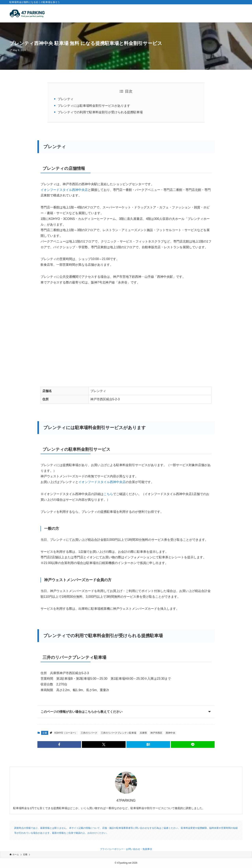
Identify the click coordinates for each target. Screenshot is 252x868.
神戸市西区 (156, 733)
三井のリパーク (89, 733)
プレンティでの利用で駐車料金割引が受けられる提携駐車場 (100, 112)
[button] (59, 744)
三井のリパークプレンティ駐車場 (119, 733)
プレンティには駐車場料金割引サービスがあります (94, 106)
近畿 (45, 733)
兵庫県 (143, 733)
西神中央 (170, 733)
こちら (108, 494)
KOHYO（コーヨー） (66, 733)
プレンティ (66, 99)
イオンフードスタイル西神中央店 (64, 190)
